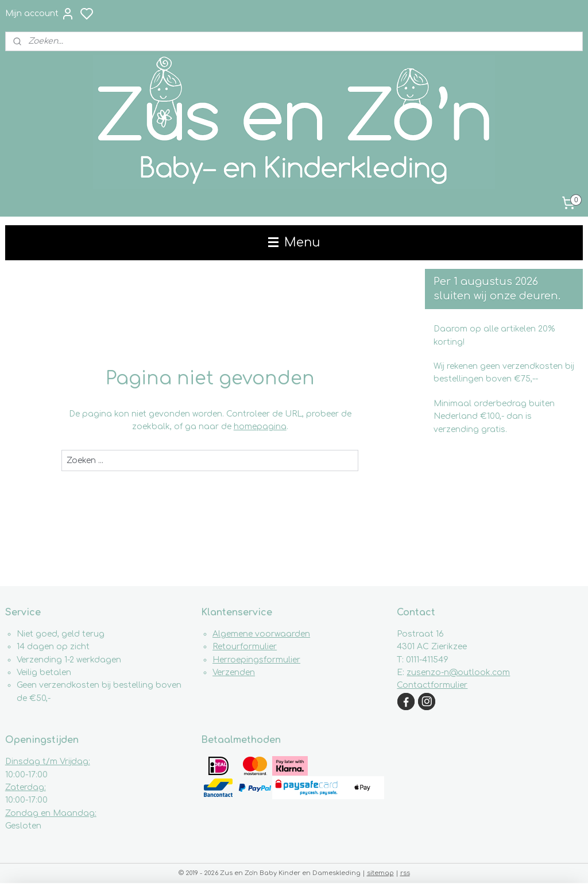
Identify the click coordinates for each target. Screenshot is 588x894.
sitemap (380, 873)
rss (405, 873)
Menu (294, 242)
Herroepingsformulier (256, 660)
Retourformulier (245, 647)
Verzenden (234, 673)
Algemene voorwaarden (261, 634)
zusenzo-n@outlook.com (458, 673)
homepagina (260, 427)
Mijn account (40, 14)
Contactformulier (432, 685)
